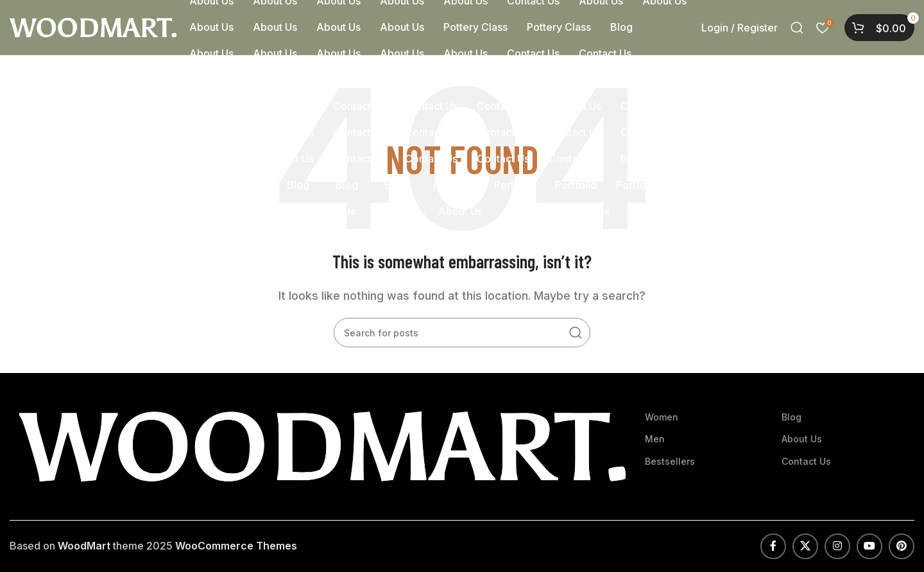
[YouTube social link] (869, 546)
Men (655, 439)
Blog (791, 417)
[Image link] (322, 446)
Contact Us (806, 461)
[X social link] (805, 546)
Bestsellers (670, 461)
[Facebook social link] (773, 546)
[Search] (797, 28)
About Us (802, 439)
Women (662, 417)
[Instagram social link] (837, 546)
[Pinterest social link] (902, 546)
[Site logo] (93, 26)
